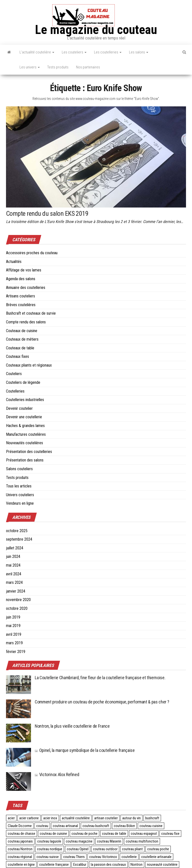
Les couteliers (74, 52)
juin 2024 (13, 556)
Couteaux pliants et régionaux (29, 365)
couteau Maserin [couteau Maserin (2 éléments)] (109, 841)
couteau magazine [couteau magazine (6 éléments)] (79, 841)
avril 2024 (14, 574)
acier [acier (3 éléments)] (11, 818)
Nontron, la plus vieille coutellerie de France (72, 726)
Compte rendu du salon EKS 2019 (47, 214)
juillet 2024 (15, 548)
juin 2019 (13, 617)
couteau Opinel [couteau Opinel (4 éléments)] (78, 849)
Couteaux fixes (17, 356)
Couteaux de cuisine (22, 331)
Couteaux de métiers (22, 339)
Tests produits (58, 67)
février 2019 (16, 652)
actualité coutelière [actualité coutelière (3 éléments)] (76, 818)
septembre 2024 (19, 539)
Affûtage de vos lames (24, 270)
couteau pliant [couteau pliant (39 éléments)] (132, 849)
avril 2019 (14, 634)
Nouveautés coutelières (24, 443)
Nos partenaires (88, 67)
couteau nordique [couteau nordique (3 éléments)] (50, 849)
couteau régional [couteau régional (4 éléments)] (20, 857)
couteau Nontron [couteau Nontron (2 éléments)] (20, 849)
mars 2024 (14, 582)
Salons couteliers (19, 469)
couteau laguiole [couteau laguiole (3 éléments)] (49, 841)
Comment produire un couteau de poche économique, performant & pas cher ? (102, 702)
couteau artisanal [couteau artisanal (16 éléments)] (65, 826)
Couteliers (14, 374)
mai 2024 (13, 565)
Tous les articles (19, 486)
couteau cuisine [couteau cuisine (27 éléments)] (151, 826)
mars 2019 (14, 643)
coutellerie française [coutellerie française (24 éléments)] (54, 865)
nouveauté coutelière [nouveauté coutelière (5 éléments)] (162, 865)
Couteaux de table (20, 348)
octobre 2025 (17, 531)
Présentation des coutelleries (29, 452)
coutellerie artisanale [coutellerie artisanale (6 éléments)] (156, 857)
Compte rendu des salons (26, 322)
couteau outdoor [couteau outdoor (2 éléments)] (105, 849)
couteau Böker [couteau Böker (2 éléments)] (124, 826)
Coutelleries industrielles (25, 400)
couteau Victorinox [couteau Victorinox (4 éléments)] (103, 857)
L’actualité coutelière (37, 52)
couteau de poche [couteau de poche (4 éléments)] (84, 834)
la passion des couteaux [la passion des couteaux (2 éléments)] (108, 865)
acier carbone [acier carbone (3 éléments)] (29, 818)
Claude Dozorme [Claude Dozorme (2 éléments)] (20, 826)
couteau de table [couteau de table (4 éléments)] (114, 834)
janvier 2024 (16, 591)
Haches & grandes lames (25, 426)
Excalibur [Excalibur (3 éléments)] (80, 865)
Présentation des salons (25, 460)
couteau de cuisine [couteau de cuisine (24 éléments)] (53, 834)
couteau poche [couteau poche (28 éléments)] (158, 849)
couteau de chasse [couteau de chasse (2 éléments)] (21, 834)
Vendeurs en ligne (20, 503)
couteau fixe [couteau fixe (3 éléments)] (170, 834)
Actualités (14, 262)
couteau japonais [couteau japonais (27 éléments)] (20, 841)
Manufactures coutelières (26, 434)
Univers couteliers (20, 495)
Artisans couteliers (20, 296)
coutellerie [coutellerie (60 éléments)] (129, 857)
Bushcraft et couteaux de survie (31, 313)
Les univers (30, 67)
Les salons (139, 52)
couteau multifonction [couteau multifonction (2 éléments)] (142, 841)
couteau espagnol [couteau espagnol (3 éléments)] (144, 834)
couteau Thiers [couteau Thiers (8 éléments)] (74, 857)
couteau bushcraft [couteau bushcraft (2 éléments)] (96, 826)
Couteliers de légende (23, 382)
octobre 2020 (17, 608)
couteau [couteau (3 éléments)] (42, 826)
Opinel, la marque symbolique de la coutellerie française (85, 750)
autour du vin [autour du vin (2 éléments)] (131, 818)
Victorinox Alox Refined (57, 774)
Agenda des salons (21, 279)
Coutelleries (15, 391)
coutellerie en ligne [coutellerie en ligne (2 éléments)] (21, 865)
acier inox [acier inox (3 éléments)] (50, 818)
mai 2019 (13, 626)
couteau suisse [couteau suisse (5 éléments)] (48, 857)
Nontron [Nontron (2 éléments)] (136, 865)
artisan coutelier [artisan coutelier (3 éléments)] (106, 818)
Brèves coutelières (21, 305)
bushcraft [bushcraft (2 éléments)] (152, 818)
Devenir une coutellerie (24, 417)
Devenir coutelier (19, 408)
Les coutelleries (108, 52)
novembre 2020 (18, 600)
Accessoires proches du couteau (32, 253)
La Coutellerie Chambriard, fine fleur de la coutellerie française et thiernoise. (100, 678)
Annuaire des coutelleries (26, 288)
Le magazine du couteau (96, 30)
